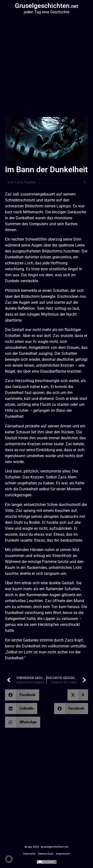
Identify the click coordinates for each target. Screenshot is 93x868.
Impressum (63, 854)
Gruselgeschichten (47, 6)
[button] (22, 695)
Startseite (29, 854)
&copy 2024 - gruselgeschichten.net (46, 847)
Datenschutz (46, 854)
